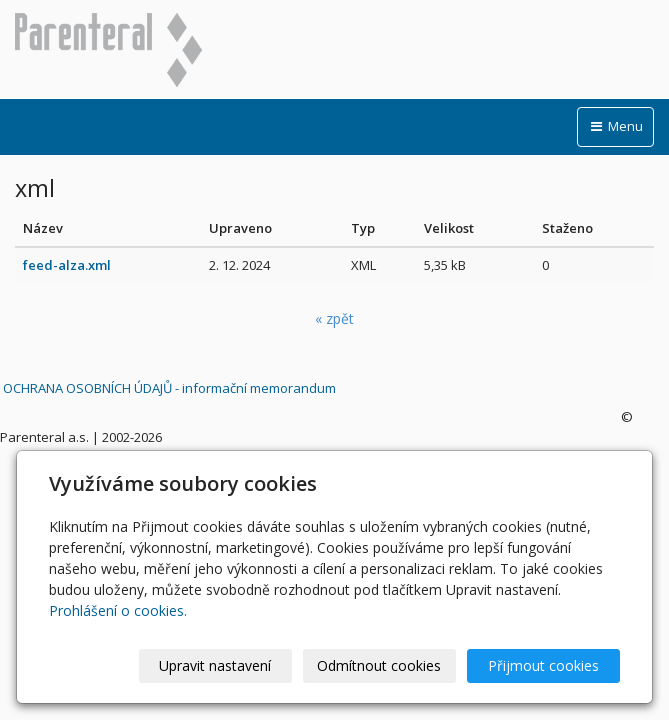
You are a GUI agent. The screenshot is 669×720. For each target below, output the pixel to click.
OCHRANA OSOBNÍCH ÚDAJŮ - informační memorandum (169, 388)
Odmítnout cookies (379, 665)
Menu (615, 126)
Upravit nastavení (215, 665)
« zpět (334, 318)
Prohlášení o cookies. (118, 610)
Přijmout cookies (543, 665)
